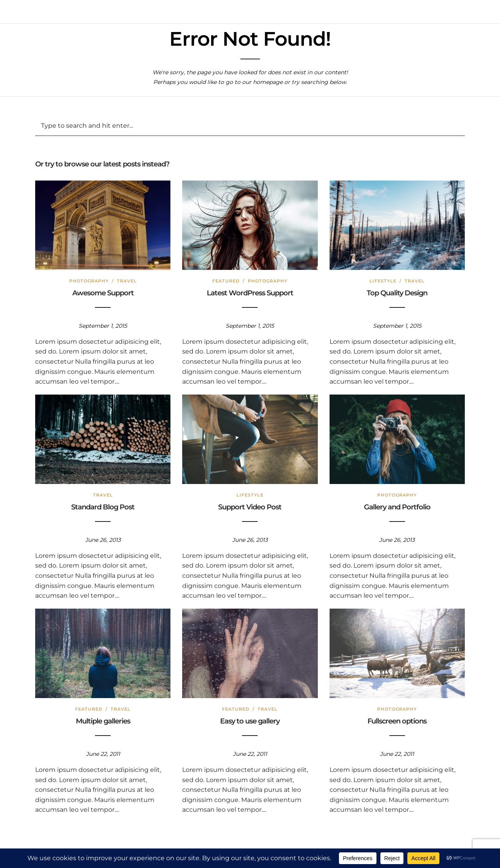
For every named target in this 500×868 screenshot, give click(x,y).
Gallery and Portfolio (397, 507)
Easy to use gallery (250, 721)
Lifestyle (383, 281)
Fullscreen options (397, 721)
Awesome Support (103, 293)
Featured (226, 281)
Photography (89, 281)
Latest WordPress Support (250, 293)
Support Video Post (250, 507)
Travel (127, 281)
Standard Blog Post (103, 507)
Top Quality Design (397, 293)
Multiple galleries (103, 721)
